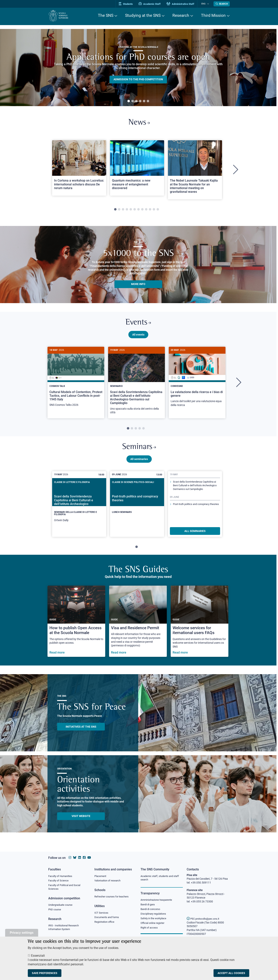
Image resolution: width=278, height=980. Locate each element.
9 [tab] (146, 211)
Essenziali (38, 956)
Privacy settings (22, 933)
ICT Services (102, 913)
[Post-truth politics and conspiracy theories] (137, 504)
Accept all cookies (231, 973)
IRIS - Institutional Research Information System (65, 928)
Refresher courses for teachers (113, 897)
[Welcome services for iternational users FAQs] (200, 624)
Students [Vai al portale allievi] (128, 4)
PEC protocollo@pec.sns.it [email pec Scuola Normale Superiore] (204, 919)
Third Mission (213, 15)
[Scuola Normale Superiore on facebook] (84, 858)
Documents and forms (108, 918)
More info (138, 285)
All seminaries (139, 462)
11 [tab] (154, 211)
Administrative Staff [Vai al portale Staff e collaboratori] (183, 4)
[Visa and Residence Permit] (138, 624)
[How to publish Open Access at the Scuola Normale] (76, 624)
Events (138, 324)
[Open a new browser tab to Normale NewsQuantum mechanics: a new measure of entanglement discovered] (137, 169)
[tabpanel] (138, 68)
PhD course (55, 910)
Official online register (153, 924)
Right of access (150, 928)
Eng (205, 4)
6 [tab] (148, 101)
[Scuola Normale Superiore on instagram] (70, 858)
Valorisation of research (109, 881)
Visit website (81, 819)
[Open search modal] (222, 4)
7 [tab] (138, 211)
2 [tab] (132, 101)
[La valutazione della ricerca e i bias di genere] (197, 381)
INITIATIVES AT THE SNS (81, 729)
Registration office (105, 923)
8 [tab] (142, 211)
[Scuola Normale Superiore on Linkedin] (80, 858)
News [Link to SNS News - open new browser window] (139, 123)
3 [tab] (136, 101)
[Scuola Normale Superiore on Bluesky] (75, 858)
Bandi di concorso (151, 910)
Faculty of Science (59, 881)
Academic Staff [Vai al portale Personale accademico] (152, 4)
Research (181, 15)
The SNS (106, 15)
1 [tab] (129, 101)
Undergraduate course (62, 905)
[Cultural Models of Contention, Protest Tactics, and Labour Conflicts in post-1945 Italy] (76, 381)
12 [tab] (158, 211)
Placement (101, 876)
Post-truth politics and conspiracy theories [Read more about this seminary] (193, 513)
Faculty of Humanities (61, 876)
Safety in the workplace (154, 919)
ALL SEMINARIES (195, 534)
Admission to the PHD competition (138, 79)
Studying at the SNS (143, 15)
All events (138, 336)
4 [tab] (140, 101)
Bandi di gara (148, 905)
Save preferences (45, 973)
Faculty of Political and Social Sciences (66, 887)
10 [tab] (150, 211)
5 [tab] (144, 101)
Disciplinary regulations (154, 914)
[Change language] (208, 4)
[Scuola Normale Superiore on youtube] (89, 858)
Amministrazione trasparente (158, 900)
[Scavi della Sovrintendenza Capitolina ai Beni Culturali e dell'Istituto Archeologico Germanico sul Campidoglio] (136, 384)
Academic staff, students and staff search (161, 878)
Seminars (139, 449)
